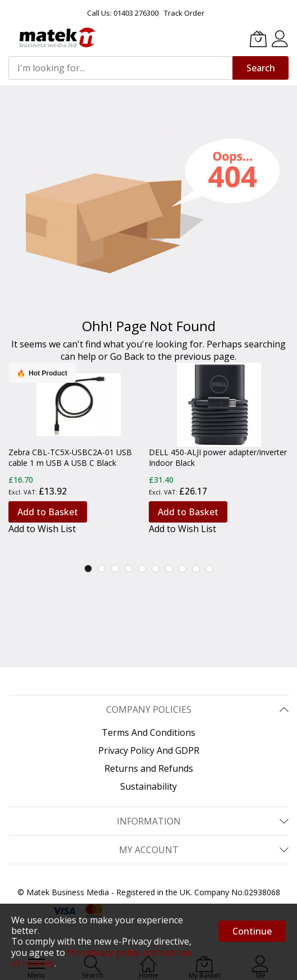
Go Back (127, 356)
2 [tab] (102, 569)
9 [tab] (196, 569)
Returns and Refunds (149, 768)
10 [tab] (209, 569)
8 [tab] (182, 569)
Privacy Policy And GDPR (149, 750)
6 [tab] (156, 569)
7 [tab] (169, 569)
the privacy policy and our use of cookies (102, 958)
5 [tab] (142, 569)
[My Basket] (258, 39)
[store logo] (56, 38)
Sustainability (148, 786)
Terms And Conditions (148, 732)
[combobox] (120, 68)
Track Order (184, 13)
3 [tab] (115, 569)
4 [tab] (129, 569)
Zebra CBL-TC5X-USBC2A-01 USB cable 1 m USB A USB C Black (70, 457)
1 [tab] (88, 569)
